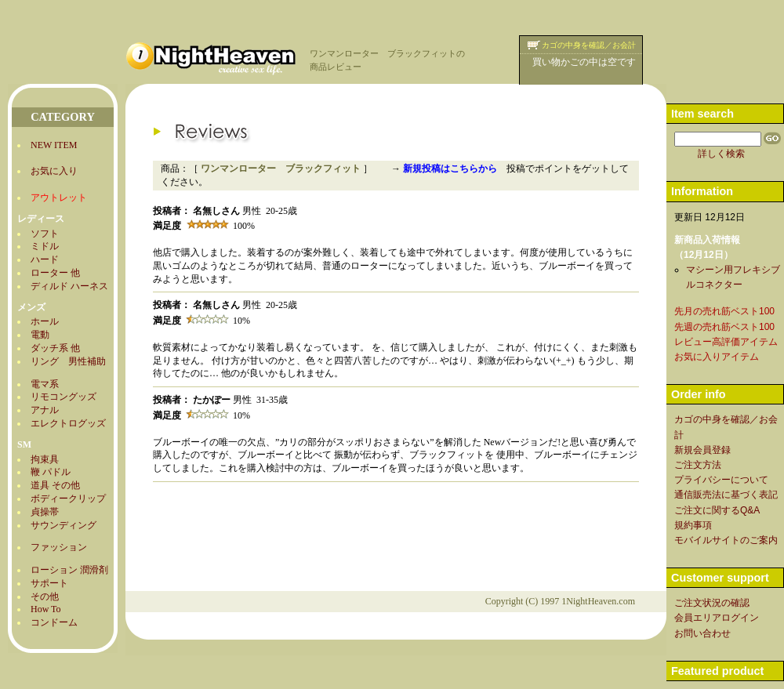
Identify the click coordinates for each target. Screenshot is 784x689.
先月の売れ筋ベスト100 (724, 311)
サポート (49, 583)
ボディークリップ (68, 499)
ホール (45, 321)
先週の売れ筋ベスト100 (724, 327)
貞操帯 (45, 512)
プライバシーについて (721, 480)
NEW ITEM (54, 145)
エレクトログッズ (68, 423)
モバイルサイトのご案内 (726, 540)
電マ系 (45, 384)
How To (46, 609)
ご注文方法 (698, 465)
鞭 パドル (51, 472)
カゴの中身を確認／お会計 (589, 45)
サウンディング (64, 525)
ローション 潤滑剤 (69, 570)
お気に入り (54, 171)
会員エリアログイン (717, 618)
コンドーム (54, 622)
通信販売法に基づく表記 (726, 495)
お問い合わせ (702, 633)
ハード (45, 259)
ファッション (59, 547)
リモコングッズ (64, 397)
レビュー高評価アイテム (726, 342)
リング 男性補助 (68, 361)
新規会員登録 (702, 450)
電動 (40, 335)
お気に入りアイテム (717, 357)
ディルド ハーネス (69, 286)
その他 (45, 597)
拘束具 (45, 459)
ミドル (45, 246)
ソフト (45, 234)
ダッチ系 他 (55, 348)
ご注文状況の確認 (712, 603)
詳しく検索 (721, 154)
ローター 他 (55, 273)
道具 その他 (55, 485)
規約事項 (693, 525)
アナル (45, 410)
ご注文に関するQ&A (717, 510)
